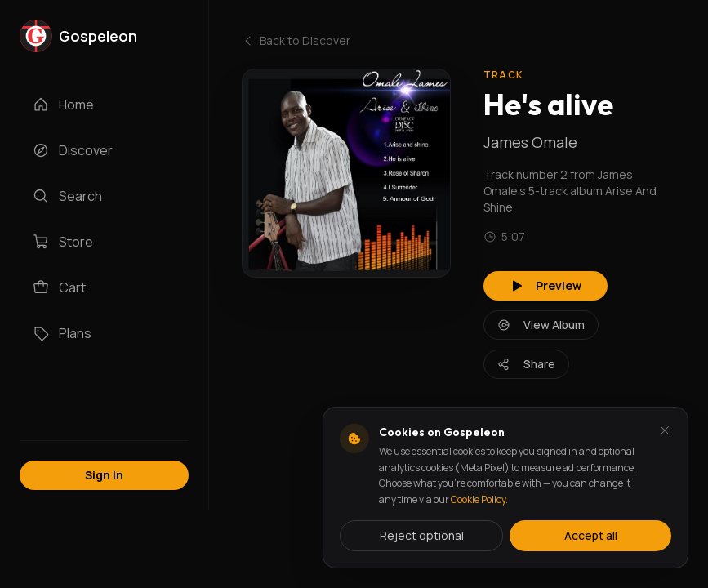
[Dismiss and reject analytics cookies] (665, 430)
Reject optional (422, 535)
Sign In (104, 475)
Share (526, 364)
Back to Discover (296, 40)
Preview (545, 285)
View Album (541, 325)
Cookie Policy (478, 499)
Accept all (591, 535)
